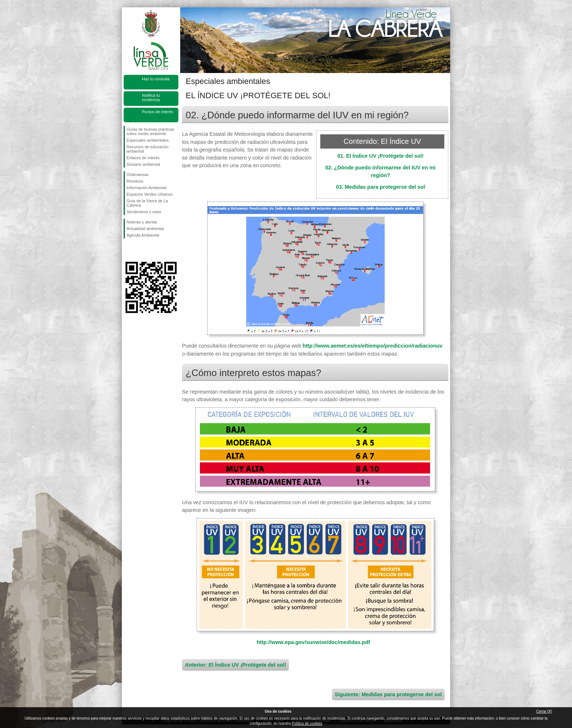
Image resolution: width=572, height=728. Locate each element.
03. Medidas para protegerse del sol (380, 187)
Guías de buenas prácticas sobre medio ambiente (150, 131)
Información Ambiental (146, 188)
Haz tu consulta (156, 79)
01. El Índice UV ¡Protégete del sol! (381, 156)
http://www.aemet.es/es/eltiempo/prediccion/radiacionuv (372, 346)
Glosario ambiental (143, 164)
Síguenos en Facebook (128, 250)
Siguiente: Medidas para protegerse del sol (388, 694)
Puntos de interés (158, 112)
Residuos (135, 181)
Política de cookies (307, 723)
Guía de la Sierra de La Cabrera (147, 203)
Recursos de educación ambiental (148, 149)
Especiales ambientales (148, 140)
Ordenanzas (138, 175)
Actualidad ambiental (145, 229)
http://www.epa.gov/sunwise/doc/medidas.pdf (314, 642)
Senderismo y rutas (144, 212)
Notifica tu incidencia (151, 97)
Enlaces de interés (143, 158)
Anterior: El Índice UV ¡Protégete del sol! (235, 665)
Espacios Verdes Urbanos (150, 194)
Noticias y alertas (142, 222)
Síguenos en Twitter (140, 250)
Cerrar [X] (544, 711)
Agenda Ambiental (143, 235)
